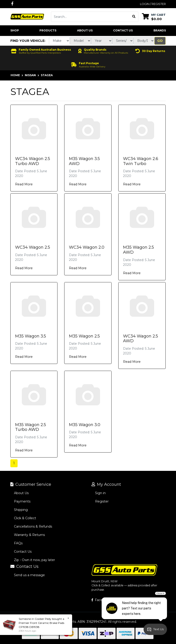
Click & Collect (25, 518)
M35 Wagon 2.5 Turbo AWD (31, 427)
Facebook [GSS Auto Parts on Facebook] (101, 600)
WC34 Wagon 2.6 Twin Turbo (141, 161)
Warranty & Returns (29, 535)
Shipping (21, 510)
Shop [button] (15, 30)
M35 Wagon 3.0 (85, 425)
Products (48, 30)
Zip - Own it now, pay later (34, 560)
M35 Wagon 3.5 (31, 336)
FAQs (18, 543)
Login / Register (153, 4)
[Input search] (90, 17)
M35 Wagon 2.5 (84, 336)
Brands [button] (160, 30)
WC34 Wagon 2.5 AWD (141, 339)
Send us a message (29, 575)
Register (102, 501)
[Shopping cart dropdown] (154, 17)
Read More (24, 184)
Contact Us (123, 30)
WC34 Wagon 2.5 (33, 247)
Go (160, 41)
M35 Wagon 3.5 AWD (84, 161)
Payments (22, 501)
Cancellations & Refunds (33, 526)
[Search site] (134, 17)
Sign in (100, 493)
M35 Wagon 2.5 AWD (138, 250)
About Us (85, 30)
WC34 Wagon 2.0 (87, 247)
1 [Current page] (14, 463)
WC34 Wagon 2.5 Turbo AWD (33, 161)
